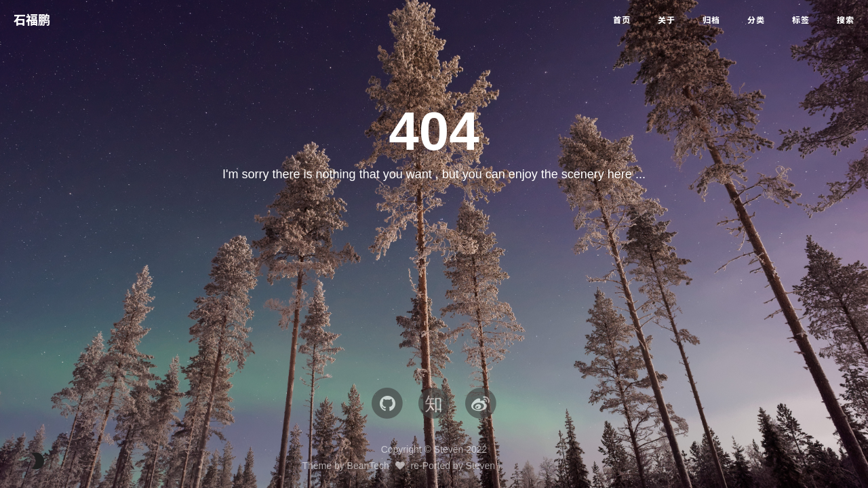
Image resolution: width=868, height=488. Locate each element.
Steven (481, 466)
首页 (622, 20)
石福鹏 (32, 20)
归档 (711, 20)
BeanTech (368, 466)
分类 (756, 20)
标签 (801, 20)
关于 (667, 20)
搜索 (846, 20)
